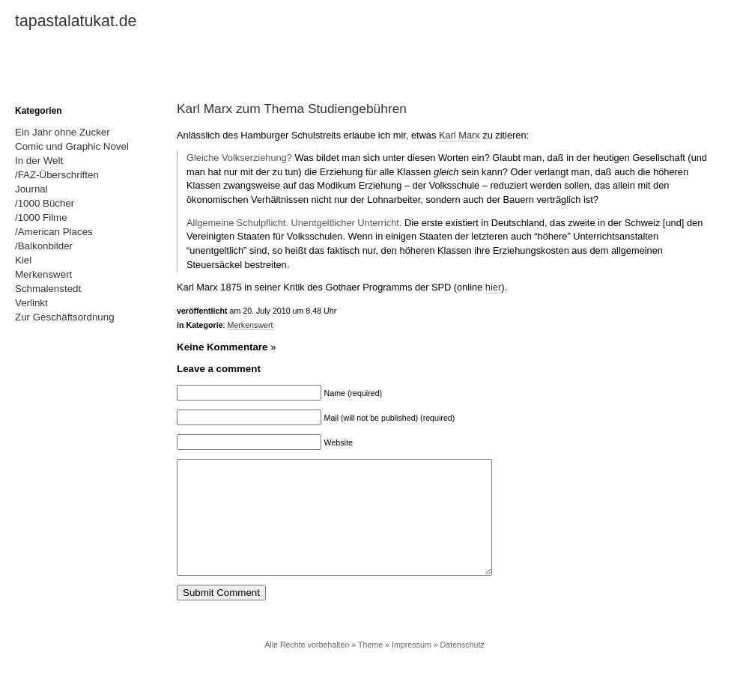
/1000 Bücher (45, 203)
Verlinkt (31, 303)
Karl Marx (459, 135)
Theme (370, 667)
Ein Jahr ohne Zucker (63, 132)
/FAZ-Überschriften (57, 175)
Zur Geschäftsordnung (65, 317)
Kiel (23, 260)
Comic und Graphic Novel (72, 146)
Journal (31, 189)
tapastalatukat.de (76, 21)
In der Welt (39, 161)
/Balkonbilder (44, 246)
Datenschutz (462, 667)
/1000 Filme (41, 217)
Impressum (412, 667)
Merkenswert (251, 325)
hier (493, 287)
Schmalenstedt (48, 289)
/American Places (54, 232)
